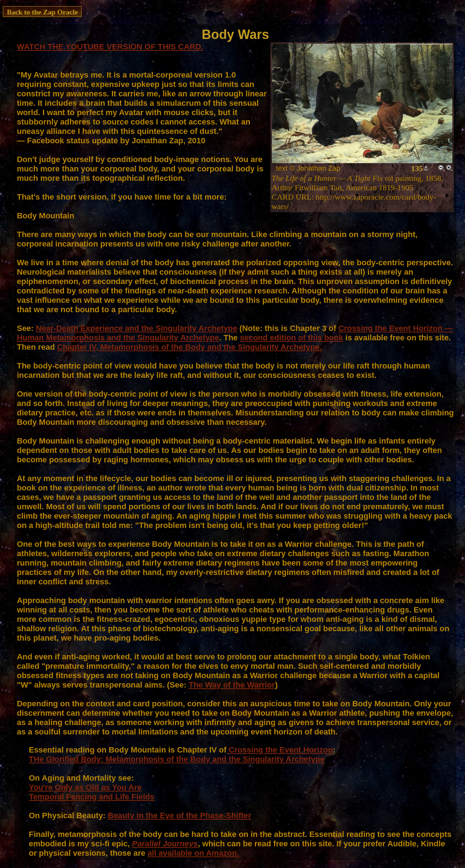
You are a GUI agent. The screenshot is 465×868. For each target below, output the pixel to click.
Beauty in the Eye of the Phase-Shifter (180, 815)
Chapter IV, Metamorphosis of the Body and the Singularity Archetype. (189, 347)
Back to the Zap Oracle (42, 12)
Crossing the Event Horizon (280, 750)
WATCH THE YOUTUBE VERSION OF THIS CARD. (110, 47)
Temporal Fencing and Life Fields (92, 797)
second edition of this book (291, 338)
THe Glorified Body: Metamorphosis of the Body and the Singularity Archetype (177, 759)
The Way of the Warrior (232, 685)
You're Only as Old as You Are (85, 787)
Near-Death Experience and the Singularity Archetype (136, 328)
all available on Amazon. (193, 853)
